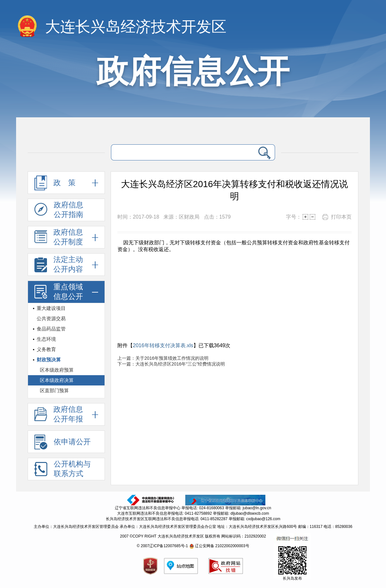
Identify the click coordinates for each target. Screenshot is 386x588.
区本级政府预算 (57, 370)
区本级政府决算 (57, 380)
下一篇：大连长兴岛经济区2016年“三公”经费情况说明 (171, 364)
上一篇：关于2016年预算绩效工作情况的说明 (163, 358)
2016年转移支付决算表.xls (163, 345)
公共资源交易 (51, 318)
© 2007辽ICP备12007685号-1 (162, 546)
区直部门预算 (54, 390)
